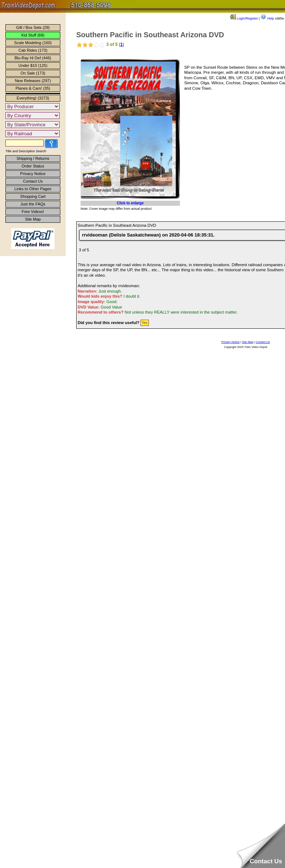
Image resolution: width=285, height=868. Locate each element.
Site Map (33, 219)
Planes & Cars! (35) (33, 88)
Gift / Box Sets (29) (33, 27)
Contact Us (33, 181)
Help (267, 18)
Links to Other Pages (33, 189)
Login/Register (244, 18)
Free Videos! (33, 212)
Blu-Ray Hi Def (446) (33, 58)
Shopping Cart (33, 196)
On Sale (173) (33, 73)
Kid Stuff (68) (33, 35)
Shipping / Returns (33, 158)
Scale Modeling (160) (33, 43)
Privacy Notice (33, 174)
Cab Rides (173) (33, 50)
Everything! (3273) (33, 98)
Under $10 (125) (33, 65)
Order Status (33, 166)
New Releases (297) (33, 81)
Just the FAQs (33, 204)
